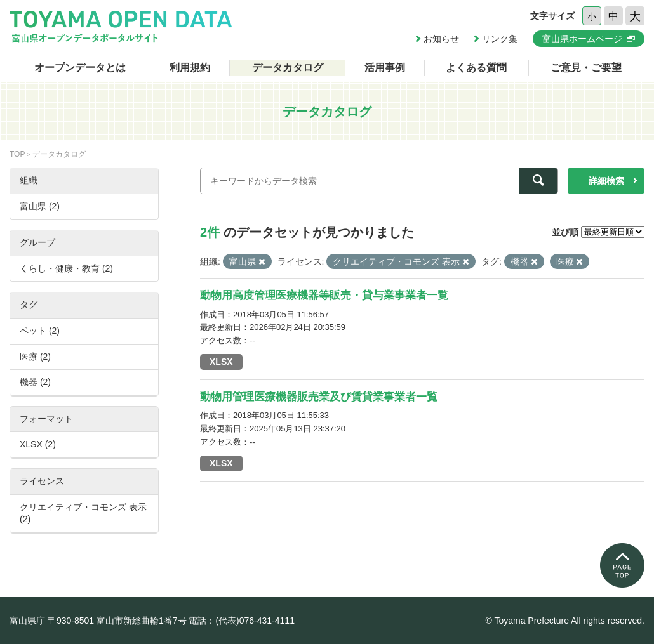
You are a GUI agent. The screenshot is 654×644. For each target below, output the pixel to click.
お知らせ (441, 39)
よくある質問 (476, 68)
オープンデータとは (80, 68)
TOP (17, 154)
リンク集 (500, 39)
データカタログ (288, 68)
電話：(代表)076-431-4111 (242, 621)
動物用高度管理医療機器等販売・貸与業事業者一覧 (324, 295)
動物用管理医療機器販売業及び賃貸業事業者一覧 (319, 397)
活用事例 (385, 68)
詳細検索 (606, 181)
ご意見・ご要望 (586, 68)
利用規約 (190, 68)
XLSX (221, 362)
